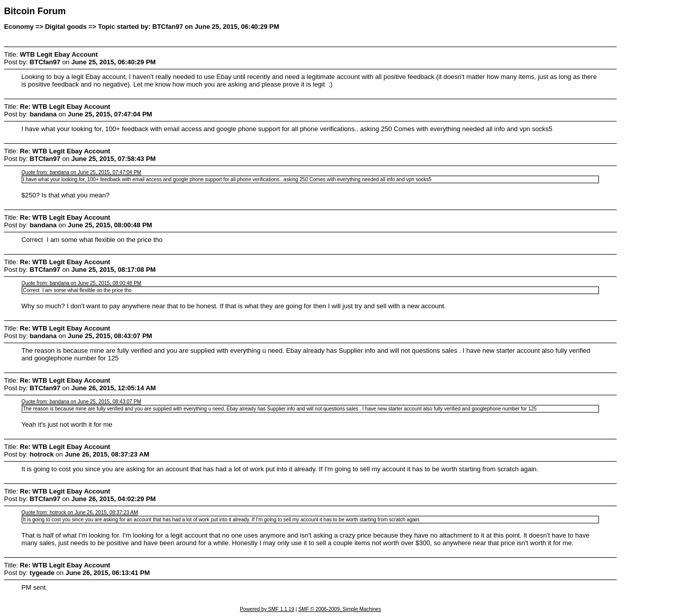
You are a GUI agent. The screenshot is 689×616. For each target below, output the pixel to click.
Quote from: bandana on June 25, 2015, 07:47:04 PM (81, 172)
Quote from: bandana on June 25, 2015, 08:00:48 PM (81, 283)
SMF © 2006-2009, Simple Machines (340, 609)
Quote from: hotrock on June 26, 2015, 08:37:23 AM (79, 512)
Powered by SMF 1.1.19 (267, 609)
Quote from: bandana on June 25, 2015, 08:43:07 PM (81, 402)
